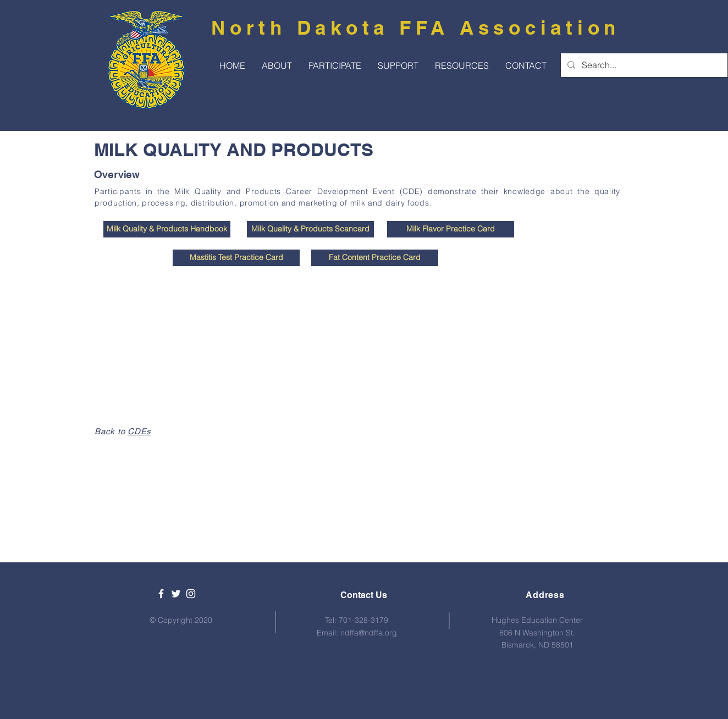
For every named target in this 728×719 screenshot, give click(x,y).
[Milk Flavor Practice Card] (451, 229)
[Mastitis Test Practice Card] (236, 258)
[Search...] (643, 65)
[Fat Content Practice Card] (375, 258)
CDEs (139, 431)
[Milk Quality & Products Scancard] (310, 229)
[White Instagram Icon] (191, 594)
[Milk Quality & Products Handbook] (167, 229)
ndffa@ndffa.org (369, 633)
